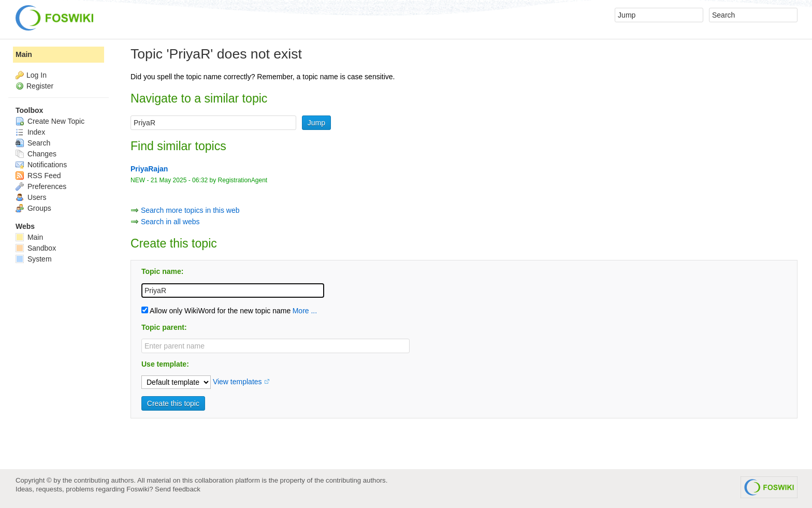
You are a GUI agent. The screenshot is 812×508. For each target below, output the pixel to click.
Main (24, 54)
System (34, 259)
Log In (37, 75)
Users (31, 197)
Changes (36, 154)
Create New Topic (50, 121)
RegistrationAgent (243, 180)
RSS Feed (38, 176)
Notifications (41, 165)
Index (30, 132)
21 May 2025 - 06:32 (179, 180)
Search (33, 143)
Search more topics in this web (190, 210)
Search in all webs (170, 222)
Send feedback (178, 489)
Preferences (41, 186)
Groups (33, 208)
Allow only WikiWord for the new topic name (216, 311)
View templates (237, 382)
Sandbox (36, 248)
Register (40, 86)
